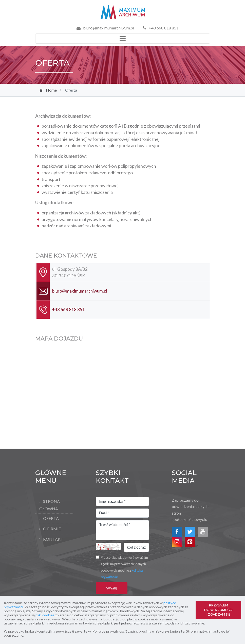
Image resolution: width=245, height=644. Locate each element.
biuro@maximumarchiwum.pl (109, 28)
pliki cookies (45, 615)
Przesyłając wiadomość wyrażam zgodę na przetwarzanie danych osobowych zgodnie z (124, 567)
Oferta (51, 518)
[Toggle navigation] (123, 39)
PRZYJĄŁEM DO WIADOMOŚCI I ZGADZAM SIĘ (218, 610)
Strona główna (50, 505)
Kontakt (53, 539)
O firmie (52, 529)
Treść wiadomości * (122, 530)
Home (51, 90)
